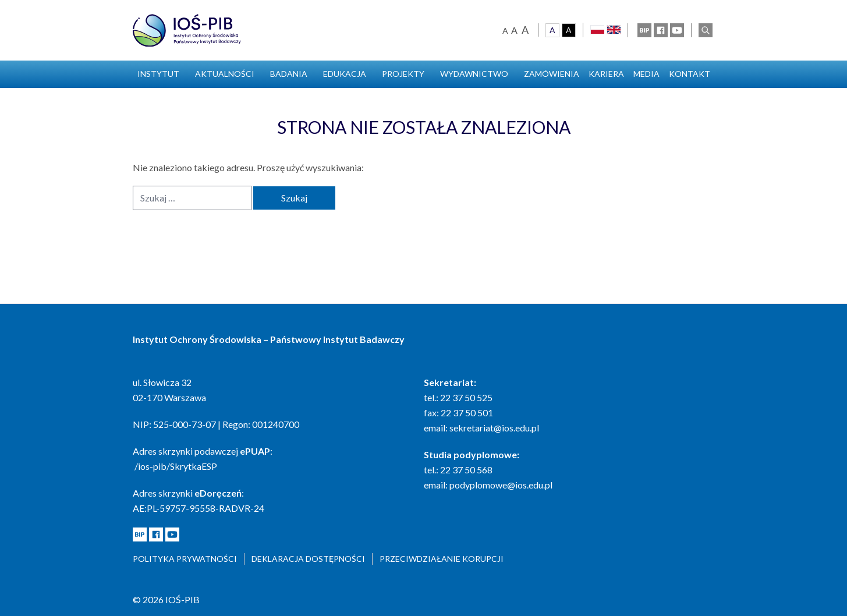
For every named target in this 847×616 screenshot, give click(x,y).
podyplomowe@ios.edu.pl (501, 485)
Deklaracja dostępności (308, 559)
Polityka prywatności (185, 559)
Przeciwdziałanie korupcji (442, 559)
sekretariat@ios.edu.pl (494, 428)
